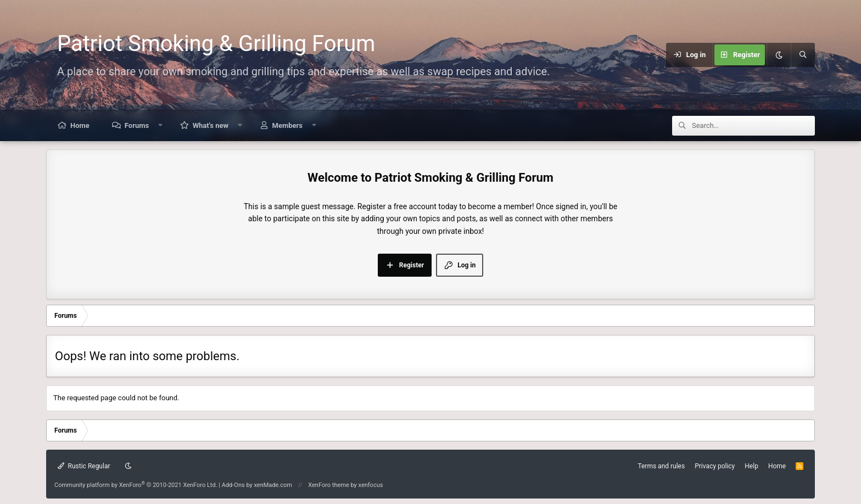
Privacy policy (715, 466)
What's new (211, 125)
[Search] (803, 55)
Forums (137, 125)
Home (80, 125)
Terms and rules (661, 466)
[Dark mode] (779, 55)
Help (751, 466)
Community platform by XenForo (136, 485)
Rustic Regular (84, 466)
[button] (161, 125)
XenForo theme (329, 485)
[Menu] (613, 55)
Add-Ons (233, 485)
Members (287, 125)
